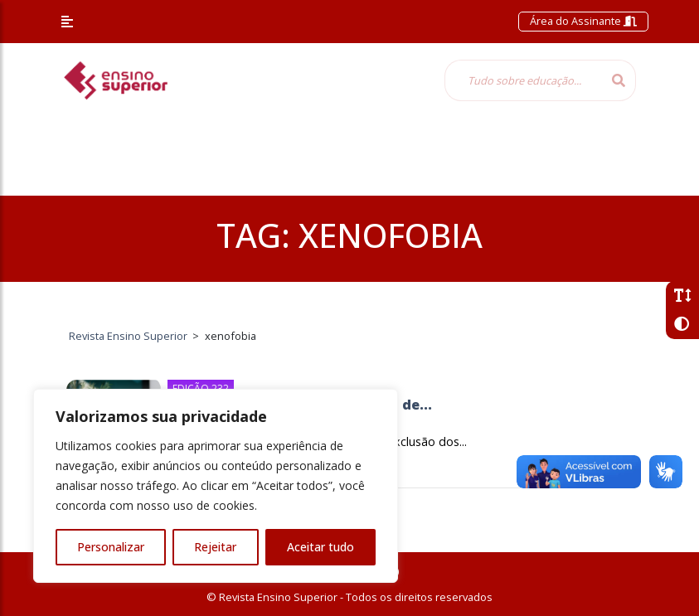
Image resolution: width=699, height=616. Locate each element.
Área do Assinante (583, 21)
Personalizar (111, 547)
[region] (216, 486)
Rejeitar (215, 547)
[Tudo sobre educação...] (523, 80)
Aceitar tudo (320, 547)
